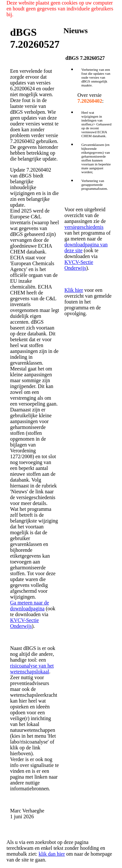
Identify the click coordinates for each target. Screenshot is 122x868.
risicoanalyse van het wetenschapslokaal (32, 669)
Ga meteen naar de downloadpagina (29, 606)
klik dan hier (52, 854)
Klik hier (74, 290)
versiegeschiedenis (84, 227)
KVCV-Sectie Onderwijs (24, 623)
